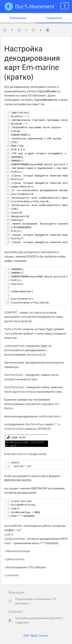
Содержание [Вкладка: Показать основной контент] (54, 18)
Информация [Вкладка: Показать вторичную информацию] (18, 18)
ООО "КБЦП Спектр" (36, 636)
